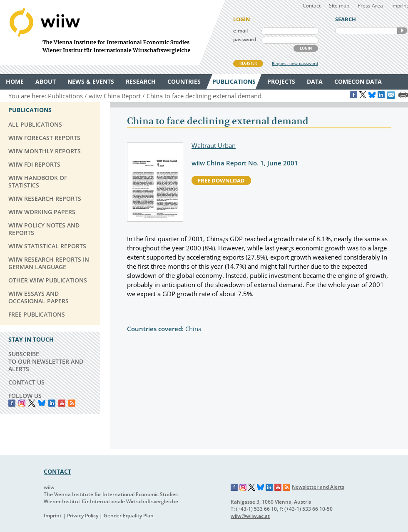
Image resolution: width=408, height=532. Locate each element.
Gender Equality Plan (129, 516)
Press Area (370, 6)
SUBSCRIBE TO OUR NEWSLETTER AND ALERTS (46, 361)
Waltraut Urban (214, 145)
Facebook (12, 403)
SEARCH (402, 31)
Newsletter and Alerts (318, 487)
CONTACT (57, 471)
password (245, 39)
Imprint (400, 6)
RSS (72, 403)
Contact (312, 6)
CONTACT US (26, 382)
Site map (339, 6)
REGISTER (248, 63)
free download (221, 180)
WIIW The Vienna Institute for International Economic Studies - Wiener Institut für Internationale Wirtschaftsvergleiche (112, 33)
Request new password (295, 63)
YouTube (62, 403)
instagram (22, 403)
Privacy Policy (83, 516)
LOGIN (306, 48)
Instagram (243, 487)
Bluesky (42, 403)
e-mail (240, 31)
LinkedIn (52, 403)
